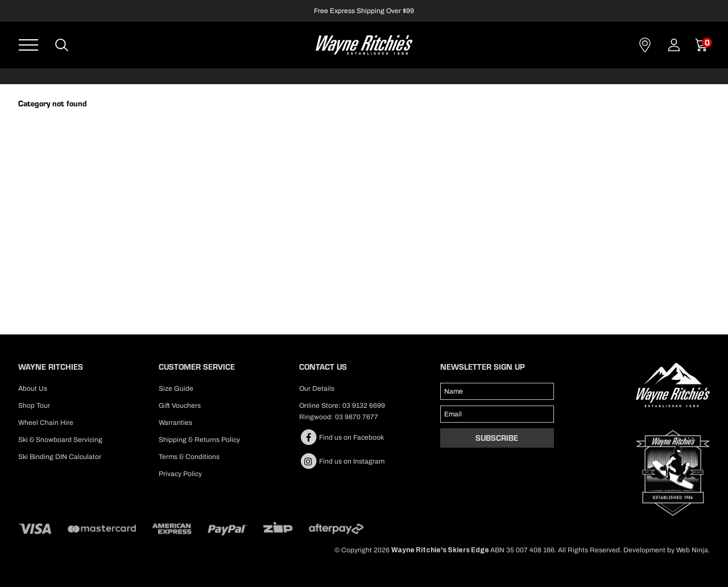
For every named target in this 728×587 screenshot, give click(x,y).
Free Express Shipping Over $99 (364, 11)
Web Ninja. (693, 550)
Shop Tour (34, 406)
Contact (645, 45)
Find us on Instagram (342, 461)
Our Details (317, 388)
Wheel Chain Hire (46, 423)
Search (62, 45)
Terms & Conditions (189, 457)
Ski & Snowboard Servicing (60, 440)
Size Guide (176, 388)
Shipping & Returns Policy (199, 440)
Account (674, 45)
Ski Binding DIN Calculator (60, 457)
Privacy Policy (180, 474)
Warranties (175, 423)
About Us (33, 388)
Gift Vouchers (180, 406)
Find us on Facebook (342, 437)
